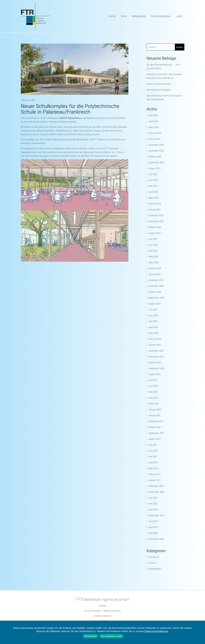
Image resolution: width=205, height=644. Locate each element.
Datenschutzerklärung (156, 631)
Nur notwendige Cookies (112, 636)
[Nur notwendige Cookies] (201, 632)
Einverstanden (91, 636)
